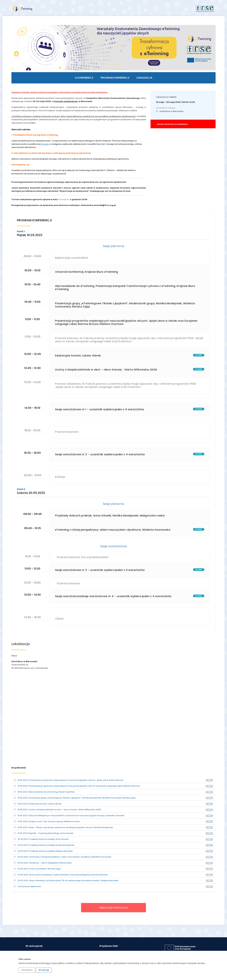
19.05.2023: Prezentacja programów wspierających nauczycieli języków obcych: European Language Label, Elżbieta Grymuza (78, 786)
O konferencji (84, 78)
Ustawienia (27, 970)
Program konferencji (115, 78)
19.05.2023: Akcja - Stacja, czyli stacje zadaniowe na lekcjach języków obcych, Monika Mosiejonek (64, 827)
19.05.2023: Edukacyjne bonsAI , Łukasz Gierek (38, 803)
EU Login (46, 145)
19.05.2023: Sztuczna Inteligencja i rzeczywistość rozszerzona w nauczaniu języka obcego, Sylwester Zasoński (70, 815)
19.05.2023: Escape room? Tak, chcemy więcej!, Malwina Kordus (48, 821)
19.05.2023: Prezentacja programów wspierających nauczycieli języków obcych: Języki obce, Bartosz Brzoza (69, 780)
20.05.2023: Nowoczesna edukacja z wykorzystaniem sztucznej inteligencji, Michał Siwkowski (61, 874)
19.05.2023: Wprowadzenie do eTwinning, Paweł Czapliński (45, 792)
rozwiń (198, 355)
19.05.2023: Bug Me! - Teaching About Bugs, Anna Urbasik (44, 833)
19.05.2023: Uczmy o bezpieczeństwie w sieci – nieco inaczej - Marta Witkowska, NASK (58, 809)
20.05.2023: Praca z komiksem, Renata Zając (38, 869)
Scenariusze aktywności (28, 886)
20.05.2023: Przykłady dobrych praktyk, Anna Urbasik (42, 839)
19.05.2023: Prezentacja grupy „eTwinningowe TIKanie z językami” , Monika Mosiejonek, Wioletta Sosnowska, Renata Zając (76, 798)
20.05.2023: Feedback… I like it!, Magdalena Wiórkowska (43, 863)
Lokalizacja (144, 78)
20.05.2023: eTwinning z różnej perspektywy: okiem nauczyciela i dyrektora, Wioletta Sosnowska (63, 857)
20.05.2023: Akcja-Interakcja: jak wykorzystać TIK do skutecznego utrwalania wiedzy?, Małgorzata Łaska (67, 880)
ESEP (104, 145)
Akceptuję (44, 970)
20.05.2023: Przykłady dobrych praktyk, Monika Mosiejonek (45, 845)
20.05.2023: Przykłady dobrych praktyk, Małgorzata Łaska (44, 851)
